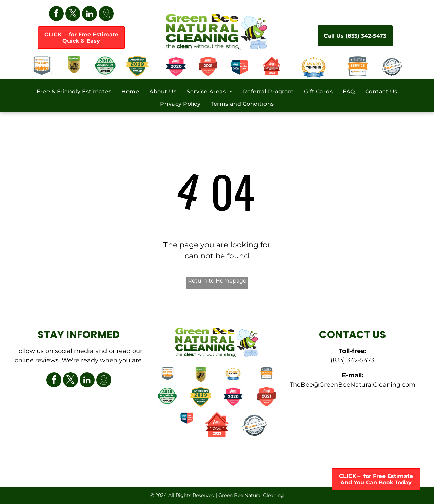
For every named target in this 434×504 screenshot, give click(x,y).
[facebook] (56, 14)
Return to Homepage (217, 281)
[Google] (106, 14)
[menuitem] (74, 91)
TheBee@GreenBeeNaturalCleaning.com (352, 385)
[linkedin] (90, 14)
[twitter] (73, 14)
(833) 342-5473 (352, 360)
